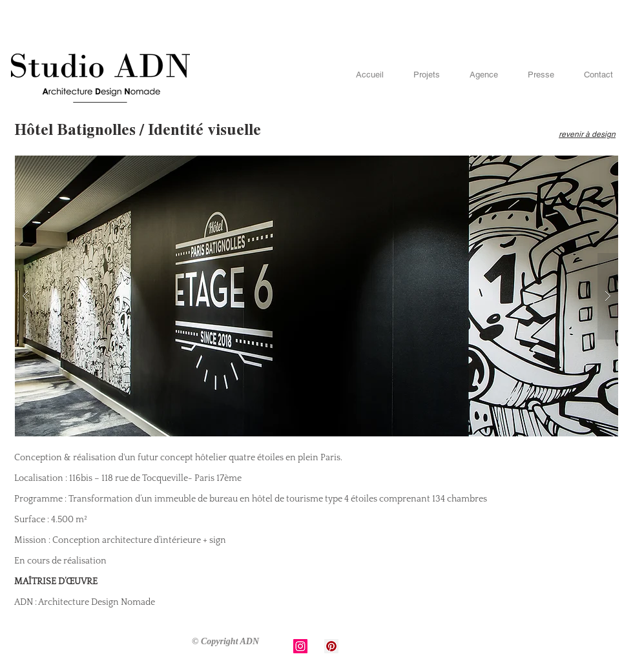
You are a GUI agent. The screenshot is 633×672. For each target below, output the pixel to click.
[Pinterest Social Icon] (331, 646)
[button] (316, 296)
